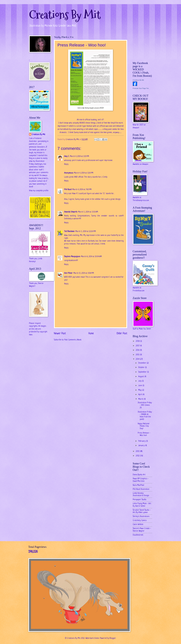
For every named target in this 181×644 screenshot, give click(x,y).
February (142, 441)
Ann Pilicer (68, 273)
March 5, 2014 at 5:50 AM (88, 212)
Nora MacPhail (138, 485)
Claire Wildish (138, 525)
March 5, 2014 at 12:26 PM (86, 231)
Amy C (67, 156)
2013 (138, 451)
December (142, 363)
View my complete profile (39, 191)
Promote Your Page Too (141, 88)
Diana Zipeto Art (139, 475)
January (142, 446)
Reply (66, 164)
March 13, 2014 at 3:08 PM (84, 273)
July (140, 381)
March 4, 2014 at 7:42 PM (82, 190)
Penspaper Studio (140, 500)
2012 (138, 456)
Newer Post (60, 334)
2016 (138, 350)
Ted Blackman (69, 231)
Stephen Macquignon (72, 257)
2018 (138, 341)
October (142, 367)
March (141, 399)
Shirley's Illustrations (141, 516)
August (141, 377)
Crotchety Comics (140, 520)
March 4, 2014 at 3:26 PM (84, 173)
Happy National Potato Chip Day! (144, 426)
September (143, 372)
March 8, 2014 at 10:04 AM (91, 257)
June (140, 386)
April (140, 395)
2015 (138, 355)
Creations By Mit (65, 15)
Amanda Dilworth (71, 212)
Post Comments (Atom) (73, 340)
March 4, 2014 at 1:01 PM (80, 156)
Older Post (122, 334)
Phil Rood (68, 190)
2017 (138, 346)
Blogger (113, 638)
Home (91, 334)
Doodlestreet (138, 535)
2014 (138, 359)
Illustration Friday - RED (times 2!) (145, 405)
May (140, 390)
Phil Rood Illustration (141, 489)
